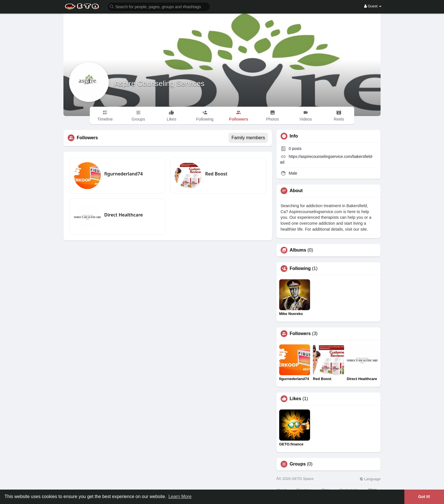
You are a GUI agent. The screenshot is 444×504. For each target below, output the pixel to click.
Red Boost (216, 174)
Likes (295, 399)
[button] (159, 6)
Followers (300, 334)
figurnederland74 (123, 174)
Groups (298, 464)
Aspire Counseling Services (159, 83)
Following (300, 269)
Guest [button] (373, 6)
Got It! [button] (424, 497)
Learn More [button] (180, 497)
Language (370, 479)
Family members (248, 138)
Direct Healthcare (123, 215)
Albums (298, 250)
